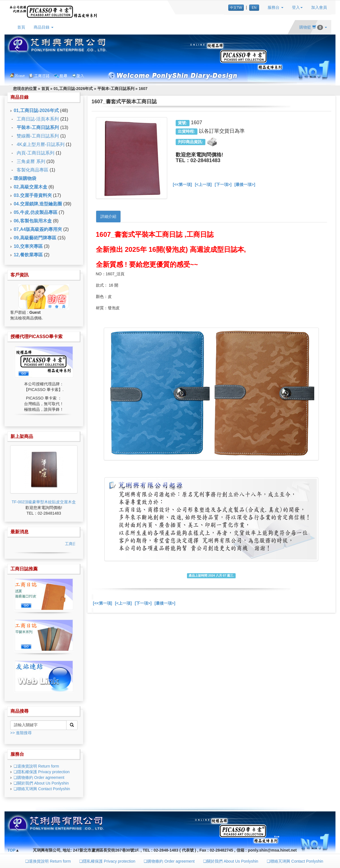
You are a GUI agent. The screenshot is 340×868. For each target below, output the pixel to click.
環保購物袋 (25, 178)
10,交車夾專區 (28, 246)
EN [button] (254, 8)
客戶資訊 (20, 275)
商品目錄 (20, 97)
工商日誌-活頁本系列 (38, 119)
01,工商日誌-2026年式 (73, 89)
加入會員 (319, 7)
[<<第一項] (182, 184)
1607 (143, 89)
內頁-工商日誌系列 (35, 153)
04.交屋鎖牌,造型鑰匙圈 (38, 204)
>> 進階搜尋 (21, 733)
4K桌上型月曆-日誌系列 (41, 144)
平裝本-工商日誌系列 (116, 89)
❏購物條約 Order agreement (39, 777)
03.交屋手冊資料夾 (33, 195)
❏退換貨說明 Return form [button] (48, 861)
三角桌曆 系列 (31, 161)
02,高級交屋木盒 (30, 187)
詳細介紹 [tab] (108, 216)
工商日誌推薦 (24, 569)
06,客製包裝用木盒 (33, 221)
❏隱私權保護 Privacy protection (42, 772)
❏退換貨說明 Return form (36, 766)
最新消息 (20, 532)
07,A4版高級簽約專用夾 (38, 229)
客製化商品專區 (33, 170)
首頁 (21, 27)
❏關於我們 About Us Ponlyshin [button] (231, 861)
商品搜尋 (20, 711)
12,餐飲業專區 (28, 255)
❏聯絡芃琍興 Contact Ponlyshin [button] (295, 861)
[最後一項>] (245, 184)
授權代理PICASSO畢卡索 (36, 337)
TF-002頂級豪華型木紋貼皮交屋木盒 (44, 502)
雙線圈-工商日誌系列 (38, 136)
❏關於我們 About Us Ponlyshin (41, 783)
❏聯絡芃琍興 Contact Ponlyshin (42, 789)
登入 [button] (297, 7)
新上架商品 (22, 436)
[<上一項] (203, 184)
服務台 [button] (276, 7)
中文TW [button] (236, 8)
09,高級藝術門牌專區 (35, 238)
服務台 (17, 754)
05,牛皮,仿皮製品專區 (35, 212)
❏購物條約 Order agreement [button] (169, 861)
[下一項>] (223, 184)
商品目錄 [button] (44, 27)
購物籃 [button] (313, 27)
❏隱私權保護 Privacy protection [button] (107, 861)
